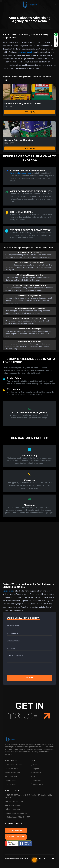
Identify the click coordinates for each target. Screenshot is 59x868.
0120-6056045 (13, 805)
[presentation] (18, 669)
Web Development (13, 773)
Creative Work (11, 777)
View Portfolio (16, 830)
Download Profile (16, 837)
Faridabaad (36, 780)
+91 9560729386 (14, 809)
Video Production (13, 780)
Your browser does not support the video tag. (29, 554)
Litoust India (8, 591)
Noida (34, 765)
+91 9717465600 (14, 802)
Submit (30, 678)
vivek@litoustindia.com (17, 813)
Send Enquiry (29, 112)
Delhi (34, 777)
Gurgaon (35, 769)
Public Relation (12, 784)
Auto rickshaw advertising (21, 173)
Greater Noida (37, 784)
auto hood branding (26, 52)
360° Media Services (13, 765)
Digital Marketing (12, 769)
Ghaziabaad (36, 773)
